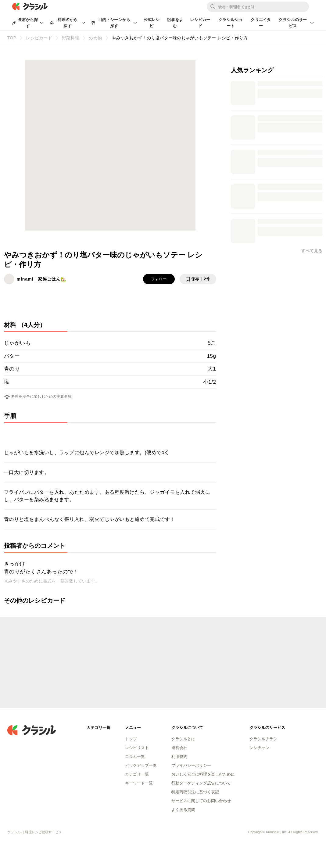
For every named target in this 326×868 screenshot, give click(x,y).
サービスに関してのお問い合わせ (201, 801)
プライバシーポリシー (191, 765)
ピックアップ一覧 (141, 765)
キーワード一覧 (139, 783)
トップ (131, 739)
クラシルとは (183, 739)
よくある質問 (183, 810)
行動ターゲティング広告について (201, 783)
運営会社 (179, 748)
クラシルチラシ (263, 739)
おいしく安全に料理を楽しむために (203, 774)
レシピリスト (137, 748)
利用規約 (179, 757)
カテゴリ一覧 (137, 774)
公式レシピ (152, 23)
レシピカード (200, 23)
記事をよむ (175, 23)
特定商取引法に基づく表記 (195, 792)
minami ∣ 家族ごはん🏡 (42, 279)
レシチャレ (259, 748)
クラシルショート (230, 23)
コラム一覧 (135, 757)
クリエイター (261, 23)
